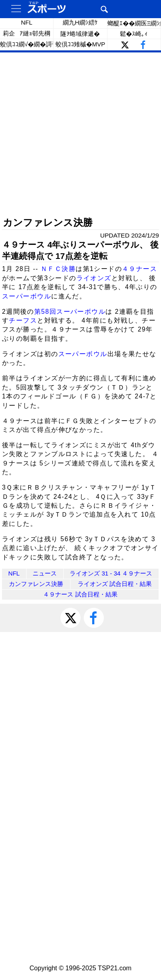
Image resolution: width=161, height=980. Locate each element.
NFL (27, 22)
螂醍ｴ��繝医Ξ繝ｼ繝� (134, 23)
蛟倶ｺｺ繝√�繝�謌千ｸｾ (27, 44)
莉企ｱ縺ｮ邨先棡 (27, 33)
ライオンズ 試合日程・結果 (115, 584)
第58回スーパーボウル (70, 312)
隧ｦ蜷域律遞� (80, 34)
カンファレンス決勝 (36, 584)
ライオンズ (94, 278)
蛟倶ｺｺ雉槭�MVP (80, 44)
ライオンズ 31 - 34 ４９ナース (111, 573)
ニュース (45, 573)
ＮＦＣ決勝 (58, 269)
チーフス (23, 320)
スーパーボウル (27, 296)
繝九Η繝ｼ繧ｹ (80, 22)
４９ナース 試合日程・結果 (80, 594)
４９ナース (139, 269)
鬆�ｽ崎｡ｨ (134, 34)
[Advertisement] (80, 135)
